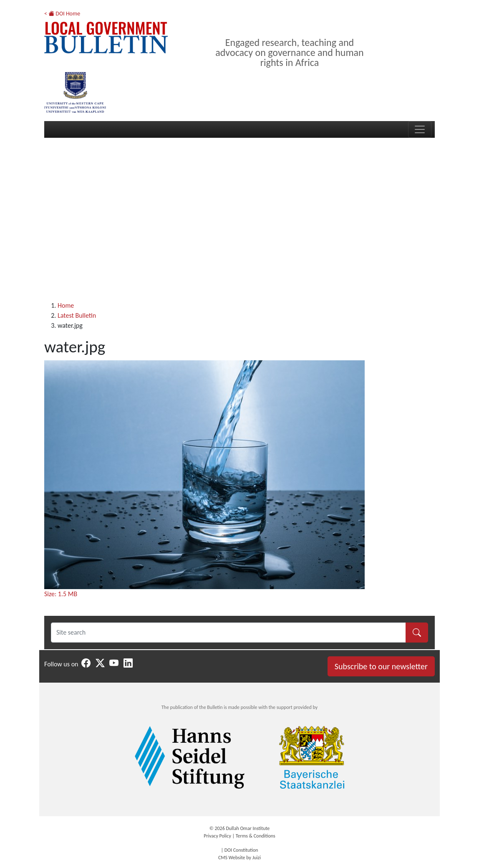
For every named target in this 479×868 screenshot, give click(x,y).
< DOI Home (62, 14)
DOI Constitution (241, 850)
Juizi (257, 858)
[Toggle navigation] (420, 129)
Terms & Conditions (256, 836)
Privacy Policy (217, 836)
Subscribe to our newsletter (381, 666)
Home (66, 305)
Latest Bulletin (77, 315)
